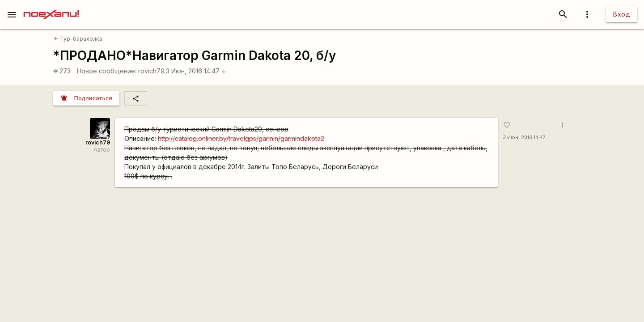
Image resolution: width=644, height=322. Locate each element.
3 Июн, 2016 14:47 (196, 71)
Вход (622, 14)
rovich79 (151, 71)
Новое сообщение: (107, 71)
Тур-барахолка (78, 39)
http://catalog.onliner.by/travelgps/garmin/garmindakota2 (241, 138)
